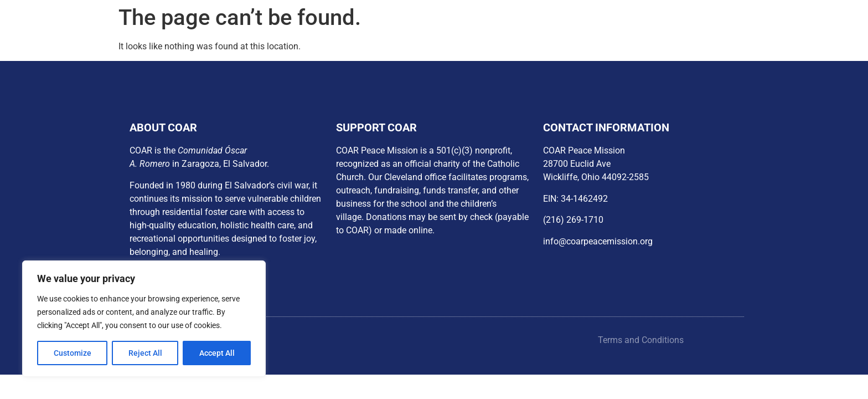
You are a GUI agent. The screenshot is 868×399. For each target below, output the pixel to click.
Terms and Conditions (641, 340)
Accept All (217, 353)
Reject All (145, 353)
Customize (73, 353)
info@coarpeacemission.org (598, 241)
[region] (144, 319)
